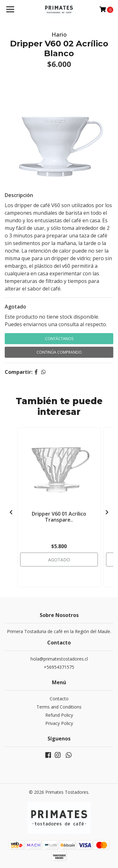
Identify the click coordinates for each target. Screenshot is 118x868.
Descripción (19, 195)
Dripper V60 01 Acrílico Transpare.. (59, 517)
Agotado (15, 307)
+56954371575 (59, 667)
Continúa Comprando (59, 352)
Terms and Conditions (59, 707)
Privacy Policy (59, 723)
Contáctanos (59, 339)
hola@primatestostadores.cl (59, 659)
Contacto (59, 699)
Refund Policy (59, 715)
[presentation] (11, 512)
